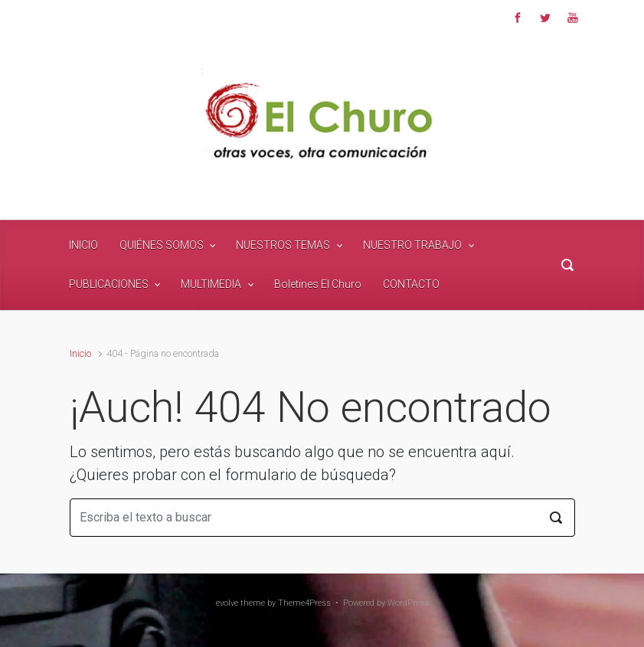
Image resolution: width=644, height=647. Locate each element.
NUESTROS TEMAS (283, 245)
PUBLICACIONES (109, 284)
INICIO (83, 245)
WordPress (408, 603)
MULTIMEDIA (211, 284)
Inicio (80, 353)
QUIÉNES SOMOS (162, 245)
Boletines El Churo (318, 284)
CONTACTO (411, 284)
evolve (227, 603)
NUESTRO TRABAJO (412, 245)
